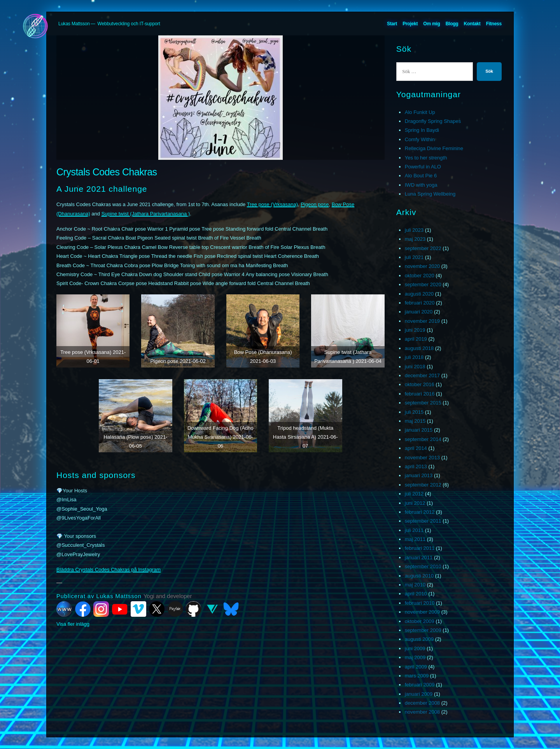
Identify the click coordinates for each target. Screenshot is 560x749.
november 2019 (422, 321)
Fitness (494, 24)
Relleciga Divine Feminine (434, 148)
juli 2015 (414, 412)
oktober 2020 (420, 276)
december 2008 (422, 703)
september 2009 (423, 630)
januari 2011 (419, 557)
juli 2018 (414, 357)
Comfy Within (420, 139)
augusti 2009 (419, 639)
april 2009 (416, 667)
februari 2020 (420, 303)
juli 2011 (414, 530)
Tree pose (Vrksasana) (272, 204)
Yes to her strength (426, 158)
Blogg (452, 24)
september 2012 (423, 485)
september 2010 (423, 566)
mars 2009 (417, 676)
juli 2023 (414, 230)
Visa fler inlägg (73, 624)
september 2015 (423, 403)
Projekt (410, 24)
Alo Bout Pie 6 (421, 176)
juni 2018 (415, 367)
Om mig (431, 24)
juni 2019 (415, 330)
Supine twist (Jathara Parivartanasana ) (146, 214)
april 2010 (416, 594)
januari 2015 (419, 430)
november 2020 (422, 266)
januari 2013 (419, 475)
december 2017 (422, 375)
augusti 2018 (419, 348)
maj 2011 (415, 539)
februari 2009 (420, 685)
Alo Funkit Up (420, 112)
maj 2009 (415, 657)
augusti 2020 (419, 294)
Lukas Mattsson (74, 24)
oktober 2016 (420, 384)
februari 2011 (420, 548)
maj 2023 (415, 239)
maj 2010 (415, 585)
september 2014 (423, 439)
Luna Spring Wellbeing (430, 194)
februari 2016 (420, 394)
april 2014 (416, 448)
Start (392, 24)
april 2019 (416, 339)
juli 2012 (414, 494)
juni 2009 (415, 648)
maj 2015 (415, 421)
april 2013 (416, 466)
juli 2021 (414, 257)
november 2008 (422, 712)
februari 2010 (420, 603)
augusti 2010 (419, 576)
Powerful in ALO (423, 167)
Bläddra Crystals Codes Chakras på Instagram (108, 570)
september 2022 (423, 248)
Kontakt (472, 24)
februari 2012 (420, 512)
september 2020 (423, 284)
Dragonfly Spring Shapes (433, 121)
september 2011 (423, 521)
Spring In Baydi (422, 130)
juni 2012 (415, 503)
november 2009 (422, 612)
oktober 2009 (420, 621)
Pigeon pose (315, 204)
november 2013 (422, 458)
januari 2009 (419, 694)
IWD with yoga (421, 185)
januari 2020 (419, 312)
